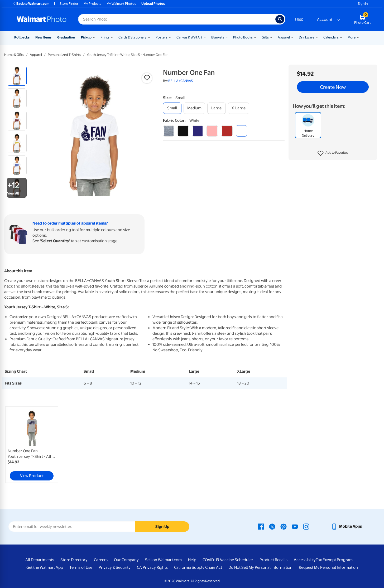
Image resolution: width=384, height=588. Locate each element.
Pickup (86, 37)
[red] (227, 131)
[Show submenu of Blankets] (227, 37)
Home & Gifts (14, 55)
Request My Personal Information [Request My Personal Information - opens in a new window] (328, 567)
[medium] (194, 108)
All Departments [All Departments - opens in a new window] (40, 560)
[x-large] (239, 108)
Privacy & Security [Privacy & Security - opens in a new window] (115, 567)
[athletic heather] (169, 131)
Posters (162, 37)
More (352, 37)
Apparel (284, 37)
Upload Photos (153, 4)
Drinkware (307, 37)
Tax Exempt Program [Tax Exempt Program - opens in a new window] (334, 560)
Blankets (218, 37)
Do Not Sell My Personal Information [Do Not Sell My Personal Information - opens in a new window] (260, 567)
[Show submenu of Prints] (112, 37)
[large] (217, 108)
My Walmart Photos (121, 4)
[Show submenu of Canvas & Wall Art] (205, 37)
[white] (241, 131)
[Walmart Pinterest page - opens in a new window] (284, 526)
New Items (43, 37)
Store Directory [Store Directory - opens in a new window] (74, 560)
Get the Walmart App (45, 567)
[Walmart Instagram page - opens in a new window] (306, 526)
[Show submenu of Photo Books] (255, 37)
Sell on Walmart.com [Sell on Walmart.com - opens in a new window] (163, 560)
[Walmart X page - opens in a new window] (272, 526)
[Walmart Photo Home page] (42, 19)
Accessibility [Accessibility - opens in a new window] (305, 560)
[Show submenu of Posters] (170, 37)
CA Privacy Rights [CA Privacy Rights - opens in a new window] (152, 567)
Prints (105, 37)
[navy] (198, 131)
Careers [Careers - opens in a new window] (101, 560)
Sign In (363, 4)
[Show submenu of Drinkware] (317, 37)
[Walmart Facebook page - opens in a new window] (261, 526)
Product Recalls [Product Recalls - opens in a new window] (273, 560)
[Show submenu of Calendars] (341, 37)
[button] (333, 153)
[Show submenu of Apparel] (292, 37)
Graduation (66, 37)
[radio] (17, 76)
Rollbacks (22, 37)
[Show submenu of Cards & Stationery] (149, 37)
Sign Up (162, 527)
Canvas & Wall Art (189, 37)
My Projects (92, 4)
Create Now (333, 87)
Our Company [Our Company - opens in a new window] (126, 560)
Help (299, 19)
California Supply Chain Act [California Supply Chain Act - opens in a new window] (198, 567)
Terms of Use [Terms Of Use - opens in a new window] (81, 567)
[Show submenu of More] (358, 37)
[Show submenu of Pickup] (94, 37)
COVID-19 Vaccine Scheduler (228, 560)
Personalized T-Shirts (64, 55)
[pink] (212, 131)
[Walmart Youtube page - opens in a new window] (295, 526)
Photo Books (243, 37)
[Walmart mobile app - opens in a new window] (346, 526)
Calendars (331, 37)
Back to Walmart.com (31, 4)
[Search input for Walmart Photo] (177, 19)
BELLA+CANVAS (181, 81)
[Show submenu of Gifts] (271, 37)
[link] (32, 445)
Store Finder (69, 4)
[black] (183, 131)
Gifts (265, 37)
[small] (172, 108)
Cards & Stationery (133, 37)
